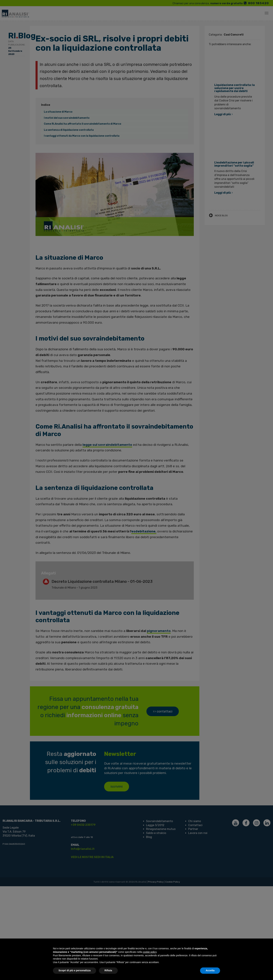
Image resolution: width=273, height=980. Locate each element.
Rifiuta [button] (108, 970)
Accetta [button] (210, 970)
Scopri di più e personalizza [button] (75, 970)
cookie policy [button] (150, 952)
